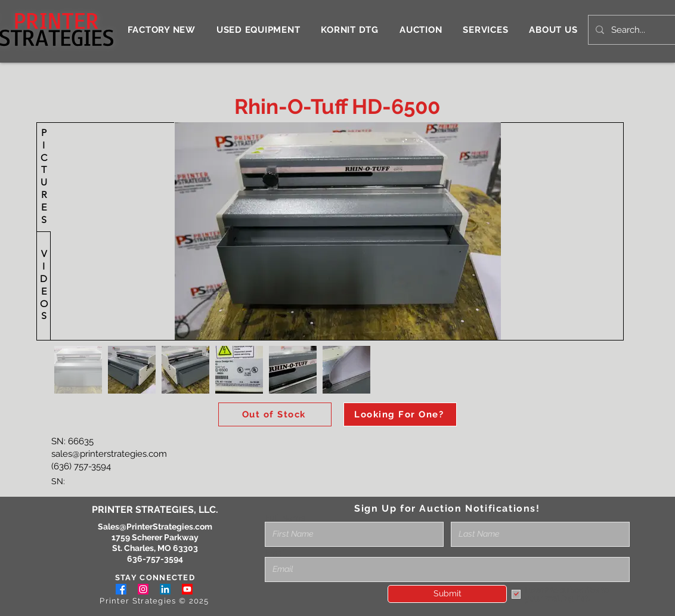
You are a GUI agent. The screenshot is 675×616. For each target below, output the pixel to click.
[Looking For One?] (400, 414)
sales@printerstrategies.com (109, 454)
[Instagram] (143, 589)
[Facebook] (121, 589)
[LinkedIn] (165, 589)
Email (276, 553)
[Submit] (447, 594)
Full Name (285, 518)
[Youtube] (187, 589)
